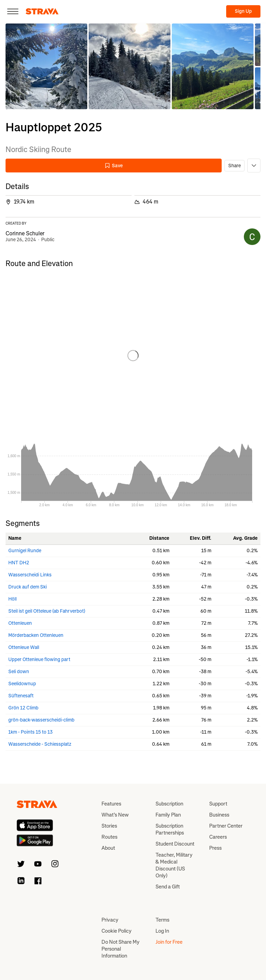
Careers (218, 837)
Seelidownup (22, 684)
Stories (109, 826)
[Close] (13, 11)
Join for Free (169, 942)
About (108, 848)
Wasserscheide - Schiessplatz (40, 744)
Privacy (110, 920)
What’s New (115, 815)
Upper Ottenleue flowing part (39, 659)
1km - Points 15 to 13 (30, 732)
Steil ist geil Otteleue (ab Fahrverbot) (47, 611)
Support (218, 804)
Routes (109, 837)
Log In (162, 931)
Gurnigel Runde (25, 551)
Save (114, 166)
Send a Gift (168, 887)
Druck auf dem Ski (28, 587)
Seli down (19, 672)
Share (234, 166)
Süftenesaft (21, 696)
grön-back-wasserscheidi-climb (41, 720)
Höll (12, 599)
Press (215, 848)
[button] (46, 66)
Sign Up (243, 11)
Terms (162, 920)
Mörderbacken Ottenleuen (36, 635)
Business (219, 815)
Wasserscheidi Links (30, 575)
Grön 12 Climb (23, 708)
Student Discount (175, 844)
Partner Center (226, 826)
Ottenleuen (20, 623)
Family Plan (168, 815)
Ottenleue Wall (24, 647)
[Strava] (42, 11)
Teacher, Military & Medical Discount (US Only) (174, 865)
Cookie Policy (117, 931)
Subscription (169, 804)
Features (111, 804)
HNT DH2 (19, 563)
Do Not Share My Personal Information (121, 949)
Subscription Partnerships (170, 829)
